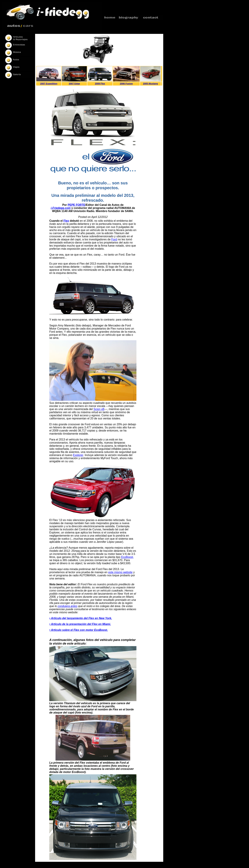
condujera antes (67, 606)
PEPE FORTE (76, 205)
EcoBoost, (128, 557)
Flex (66, 221)
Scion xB (99, 409)
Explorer (78, 455)
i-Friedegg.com (61, 208)
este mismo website (120, 572)
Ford (114, 239)
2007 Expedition (49, 84)
